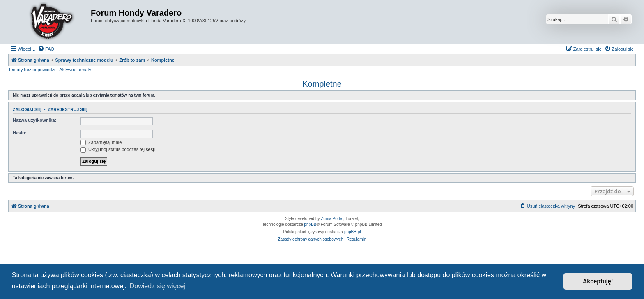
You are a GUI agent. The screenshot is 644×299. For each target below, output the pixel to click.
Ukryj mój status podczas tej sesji (118, 149)
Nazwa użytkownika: (34, 120)
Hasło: (20, 133)
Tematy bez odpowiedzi (32, 70)
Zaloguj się (27, 109)
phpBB (310, 224)
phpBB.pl (353, 232)
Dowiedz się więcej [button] (158, 286)
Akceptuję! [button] (598, 281)
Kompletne (322, 84)
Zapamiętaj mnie (101, 142)
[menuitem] (46, 49)
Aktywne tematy (75, 70)
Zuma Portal (332, 219)
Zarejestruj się (67, 109)
